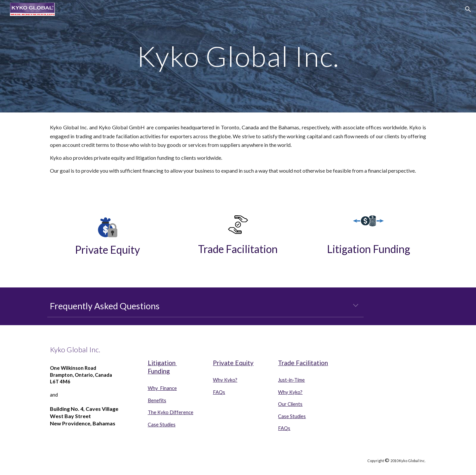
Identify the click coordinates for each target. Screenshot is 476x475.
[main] (238, 56)
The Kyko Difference (171, 412)
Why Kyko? (225, 380)
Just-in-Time (291, 380)
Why (153, 388)
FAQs (219, 392)
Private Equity (107, 250)
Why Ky (287, 392)
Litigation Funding (369, 249)
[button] (468, 9)
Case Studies (162, 425)
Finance (168, 388)
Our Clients (290, 404)
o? (300, 392)
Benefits (157, 400)
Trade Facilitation (238, 249)
